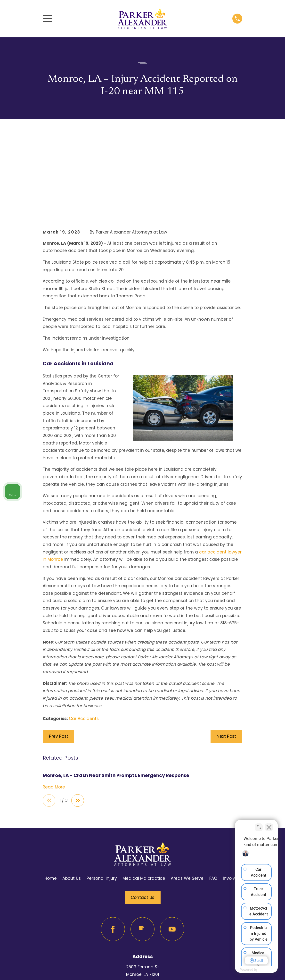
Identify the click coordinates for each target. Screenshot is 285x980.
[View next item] (79, 718)
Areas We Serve (187, 796)
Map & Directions (143, 900)
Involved (232, 796)
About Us (72, 796)
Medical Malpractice (144, 796)
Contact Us (142, 816)
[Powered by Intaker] (244, 970)
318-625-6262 (143, 930)
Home (51, 796)
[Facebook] (113, 847)
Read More (54, 705)
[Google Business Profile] (142, 847)
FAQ (213, 796)
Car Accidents (84, 636)
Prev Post (59, 654)
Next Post (226, 654)
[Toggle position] (259, 825)
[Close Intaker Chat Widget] (269, 825)
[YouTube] (172, 847)
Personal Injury (102, 796)
